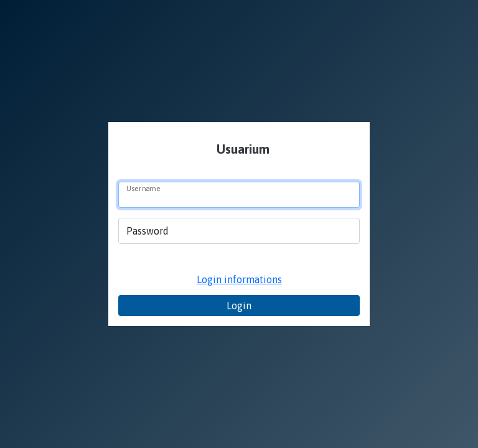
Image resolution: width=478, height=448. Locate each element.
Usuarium (241, 149)
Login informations (239, 279)
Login (239, 306)
